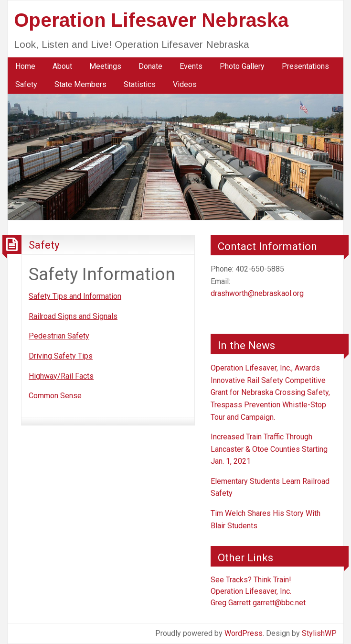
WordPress (244, 633)
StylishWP (319, 633)
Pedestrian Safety (59, 336)
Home (25, 66)
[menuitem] (25, 66)
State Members (80, 84)
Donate (150, 66)
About (62, 66)
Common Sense (55, 396)
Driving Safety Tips (61, 356)
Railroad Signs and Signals (73, 316)
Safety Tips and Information (75, 296)
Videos (185, 84)
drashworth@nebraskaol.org (257, 293)
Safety (26, 84)
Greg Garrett (231, 603)
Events (191, 66)
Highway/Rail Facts (61, 376)
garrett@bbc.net (279, 603)
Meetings (105, 66)
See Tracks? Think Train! (251, 580)
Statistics (140, 84)
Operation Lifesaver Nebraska (151, 20)
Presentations (305, 66)
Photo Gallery (242, 66)
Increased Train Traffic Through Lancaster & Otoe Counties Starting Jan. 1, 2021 (269, 449)
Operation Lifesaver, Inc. (251, 591)
